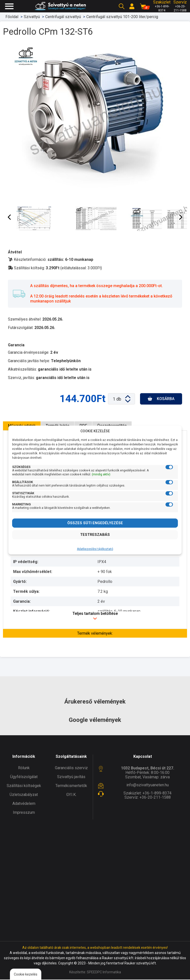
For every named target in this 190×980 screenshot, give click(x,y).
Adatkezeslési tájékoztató (95, 549)
